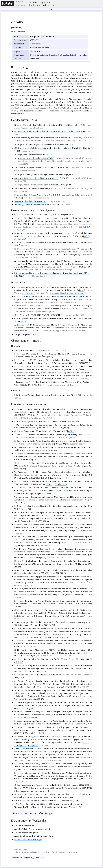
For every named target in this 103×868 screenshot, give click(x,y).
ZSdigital (18, 230)
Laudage (20, 382)
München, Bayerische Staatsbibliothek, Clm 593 (36, 168)
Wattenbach (39, 360)
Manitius (21, 454)
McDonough (32, 637)
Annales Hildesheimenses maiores (71, 78)
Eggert (20, 497)
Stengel (18, 227)
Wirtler (48, 379)
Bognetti (82, 221)
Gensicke (21, 233)
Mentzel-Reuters (25, 261)
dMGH (68, 215)
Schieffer (21, 243)
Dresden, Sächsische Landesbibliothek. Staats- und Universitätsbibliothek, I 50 (49, 131)
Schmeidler (22, 447)
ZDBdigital (59, 484)
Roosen (37, 379)
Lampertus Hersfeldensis (42, 36)
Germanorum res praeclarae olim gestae (36, 312)
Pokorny (21, 249)
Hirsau (28, 102)
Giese (20, 659)
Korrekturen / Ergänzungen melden (27, 858)
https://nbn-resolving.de (25, 459)
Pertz (22, 315)
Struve (19, 702)
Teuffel (20, 441)
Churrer (21, 287)
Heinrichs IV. (86, 90)
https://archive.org (34, 418)
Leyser (20, 525)
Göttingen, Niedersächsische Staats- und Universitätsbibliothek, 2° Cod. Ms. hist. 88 (52, 148)
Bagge (19, 622)
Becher (20, 690)
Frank (65, 267)
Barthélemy (71, 715)
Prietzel (21, 737)
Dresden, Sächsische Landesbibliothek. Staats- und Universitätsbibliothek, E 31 (50, 125)
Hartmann (58, 757)
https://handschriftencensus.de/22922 (34, 155)
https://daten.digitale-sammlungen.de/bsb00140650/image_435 (45, 185)
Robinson (22, 395)
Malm (21, 794)
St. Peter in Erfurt (64, 105)
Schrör (32, 382)
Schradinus (22, 306)
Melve (19, 721)
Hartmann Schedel (26, 171)
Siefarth (74, 542)
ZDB (86, 227)
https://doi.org (77, 616)
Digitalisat (20, 239)
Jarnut (85, 696)
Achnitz (46, 797)
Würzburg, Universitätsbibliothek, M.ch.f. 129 (34, 205)
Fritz (35, 325)
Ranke (19, 409)
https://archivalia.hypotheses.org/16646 (35, 158)
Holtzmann (41, 472)
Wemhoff (18, 699)
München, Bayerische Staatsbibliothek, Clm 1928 (36, 189)
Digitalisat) (28, 270)
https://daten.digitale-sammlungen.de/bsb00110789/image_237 (45, 174)
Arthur (48, 637)
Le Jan (17, 717)
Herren (17, 637)
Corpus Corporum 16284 (26, 334)
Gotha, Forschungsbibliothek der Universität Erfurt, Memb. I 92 (43, 138)
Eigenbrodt (22, 435)
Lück (19, 481)
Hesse (22, 354)
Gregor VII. (48, 93)
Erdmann (22, 463)
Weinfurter (87, 542)
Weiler (39, 687)
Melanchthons (28, 293)
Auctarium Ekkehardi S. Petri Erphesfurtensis (34, 836)
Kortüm (24, 650)
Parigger (24, 521)
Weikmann (25, 513)
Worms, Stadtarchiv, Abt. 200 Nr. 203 (30, 201)
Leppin (75, 267)
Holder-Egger (23, 215)
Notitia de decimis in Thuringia (28, 839)
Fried (61, 530)
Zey (18, 785)
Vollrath (21, 537)
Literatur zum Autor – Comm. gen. (33, 813)
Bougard (84, 715)
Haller (19, 218)
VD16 (80, 290)
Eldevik (20, 641)
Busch (22, 804)
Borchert (21, 666)
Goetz (23, 570)
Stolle (17, 437)
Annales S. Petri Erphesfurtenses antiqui (32, 829)
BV (66, 299)
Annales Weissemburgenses (26, 832)
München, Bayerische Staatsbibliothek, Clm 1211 (36, 178)
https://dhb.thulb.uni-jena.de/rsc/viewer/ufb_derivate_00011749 (45, 144)
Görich (20, 764)
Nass (19, 561)
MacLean (51, 687)
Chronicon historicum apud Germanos (67, 293)
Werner (22, 488)
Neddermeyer (22, 373)
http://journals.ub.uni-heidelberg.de (67, 779)
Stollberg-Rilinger (44, 616)
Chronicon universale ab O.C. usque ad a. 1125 (65, 141)
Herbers (71, 757)
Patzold (20, 601)
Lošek (19, 629)
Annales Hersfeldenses (37, 78)
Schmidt (21, 325)
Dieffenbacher (22, 425)
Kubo (19, 421)
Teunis (20, 712)
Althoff (21, 610)
